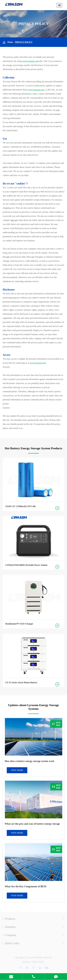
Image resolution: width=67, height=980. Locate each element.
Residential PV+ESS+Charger (19, 624)
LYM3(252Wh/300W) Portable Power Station (26, 565)
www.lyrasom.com (30, 61)
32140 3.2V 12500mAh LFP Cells (21, 506)
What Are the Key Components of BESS (26, 886)
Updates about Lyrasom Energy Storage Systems (33, 707)
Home (10, 42)
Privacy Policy (24, 42)
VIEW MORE (17, 770)
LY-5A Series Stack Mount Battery (21, 682)
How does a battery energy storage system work (29, 761)
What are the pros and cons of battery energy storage (32, 824)
